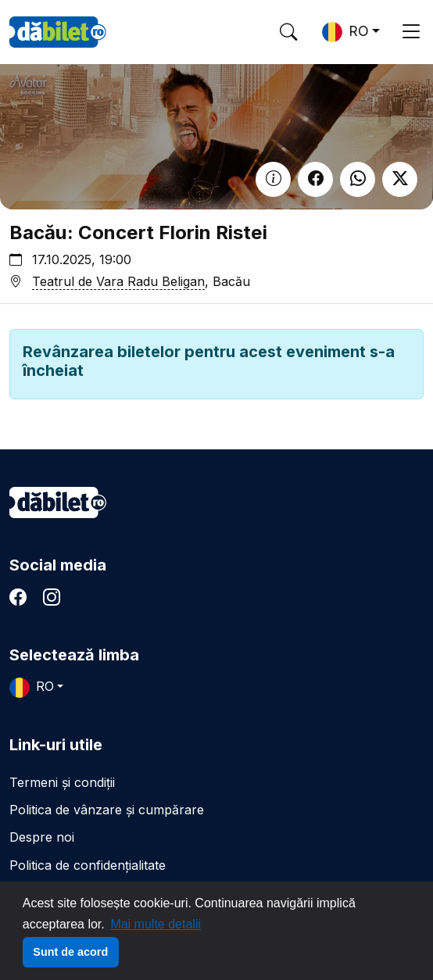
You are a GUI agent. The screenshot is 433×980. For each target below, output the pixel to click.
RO (345, 32)
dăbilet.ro (58, 503)
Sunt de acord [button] (70, 952)
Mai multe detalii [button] (156, 924)
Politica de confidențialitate (88, 865)
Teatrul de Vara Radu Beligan (118, 281)
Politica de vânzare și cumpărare (107, 810)
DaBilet (58, 32)
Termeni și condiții (62, 782)
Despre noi (42, 837)
